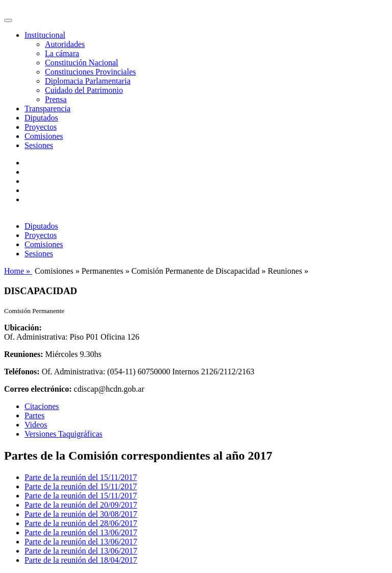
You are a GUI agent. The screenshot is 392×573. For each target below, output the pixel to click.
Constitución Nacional (82, 63)
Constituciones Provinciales (90, 72)
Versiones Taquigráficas (64, 434)
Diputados (41, 118)
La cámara (62, 53)
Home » (18, 271)
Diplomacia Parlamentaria (88, 81)
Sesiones (39, 145)
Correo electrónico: (38, 389)
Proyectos (41, 127)
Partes (34, 415)
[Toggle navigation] (8, 20)
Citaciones (42, 406)
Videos (36, 425)
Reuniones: (23, 354)
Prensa (56, 99)
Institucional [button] (45, 35)
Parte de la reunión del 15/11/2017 (81, 477)
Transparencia (47, 109)
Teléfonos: (22, 372)
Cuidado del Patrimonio (84, 90)
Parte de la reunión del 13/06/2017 (81, 532)
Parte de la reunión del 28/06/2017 (81, 523)
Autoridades (65, 44)
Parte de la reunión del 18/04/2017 (81, 560)
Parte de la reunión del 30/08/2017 (81, 514)
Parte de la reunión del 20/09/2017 (81, 505)
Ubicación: (23, 328)
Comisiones (44, 136)
